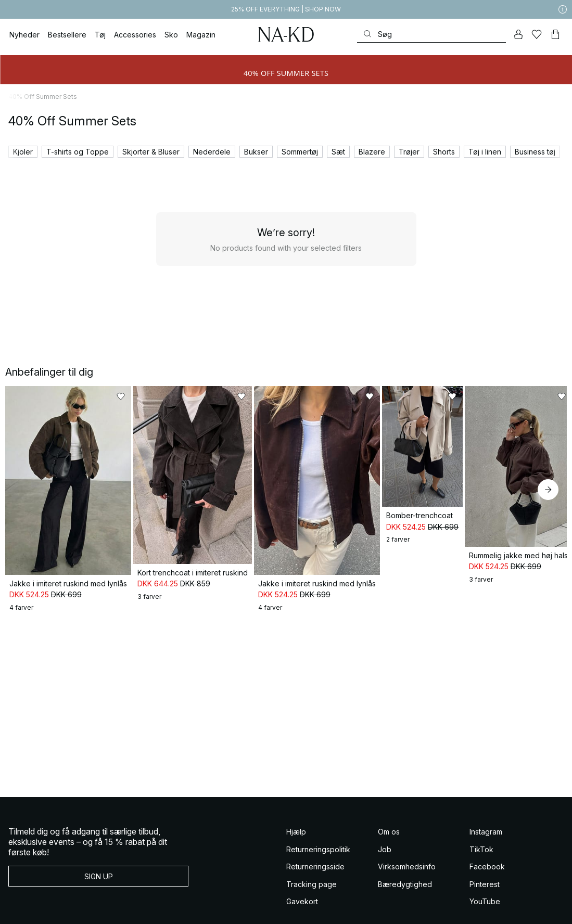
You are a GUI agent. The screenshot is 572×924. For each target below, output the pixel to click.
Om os (389, 807)
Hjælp (296, 807)
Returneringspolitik (318, 824)
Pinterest (485, 859)
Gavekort (302, 876)
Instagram (486, 807)
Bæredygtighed (405, 859)
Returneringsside (315, 842)
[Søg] (431, 34)
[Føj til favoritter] (134, 396)
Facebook (487, 842)
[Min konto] (518, 34)
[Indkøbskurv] (555, 34)
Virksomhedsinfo (407, 842)
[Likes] (537, 34)
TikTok (481, 824)
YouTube (485, 876)
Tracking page (312, 859)
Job (385, 824)
